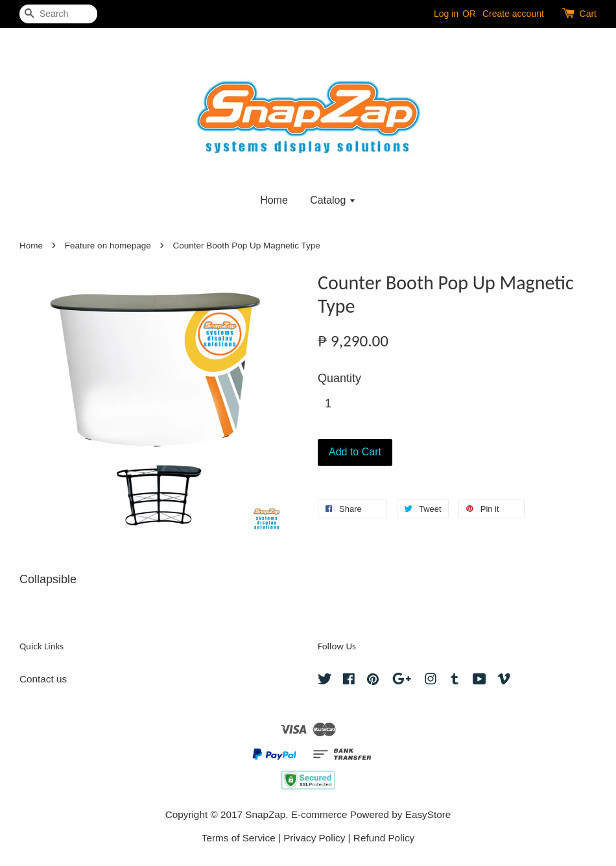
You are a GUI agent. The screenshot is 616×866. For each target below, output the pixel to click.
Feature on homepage (108, 246)
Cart (588, 14)
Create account (513, 14)
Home (274, 200)
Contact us (43, 679)
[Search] (58, 14)
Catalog (333, 200)
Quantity (339, 378)
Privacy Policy (314, 838)
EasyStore (428, 814)
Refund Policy (384, 838)
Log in (446, 14)
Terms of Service (239, 838)
